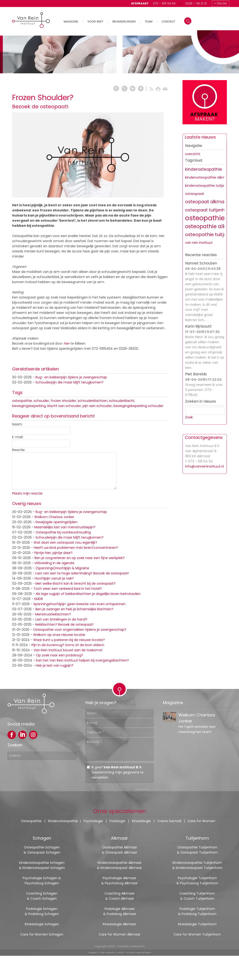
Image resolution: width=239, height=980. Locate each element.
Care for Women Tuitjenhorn (197, 934)
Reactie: (19, 450)
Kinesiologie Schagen (42, 924)
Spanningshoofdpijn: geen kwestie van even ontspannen (79, 604)
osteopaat (195, 194)
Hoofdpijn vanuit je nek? (54, 578)
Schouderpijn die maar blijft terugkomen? (69, 382)
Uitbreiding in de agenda (54, 563)
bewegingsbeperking (29, 406)
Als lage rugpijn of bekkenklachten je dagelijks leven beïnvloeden (88, 594)
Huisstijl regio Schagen (139, 953)
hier (67, 343)
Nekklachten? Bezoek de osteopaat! (64, 624)
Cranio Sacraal (169, 821)
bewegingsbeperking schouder (138, 406)
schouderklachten (93, 401)
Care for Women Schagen (42, 934)
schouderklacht (122, 401)
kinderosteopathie (204, 169)
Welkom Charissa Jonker (54, 517)
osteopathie (22, 401)
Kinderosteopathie (63, 821)
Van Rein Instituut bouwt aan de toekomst (68, 650)
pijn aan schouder (97, 406)
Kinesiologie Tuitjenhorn (197, 924)
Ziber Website (107, 953)
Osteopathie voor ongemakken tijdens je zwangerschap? (80, 630)
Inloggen (93, 953)
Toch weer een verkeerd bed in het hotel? (68, 589)
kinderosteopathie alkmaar (208, 177)
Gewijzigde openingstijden (56, 522)
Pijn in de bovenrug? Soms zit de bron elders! (68, 645)
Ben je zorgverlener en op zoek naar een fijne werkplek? (80, 558)
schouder (41, 401)
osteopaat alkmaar (207, 202)
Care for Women (201, 821)
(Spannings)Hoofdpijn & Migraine (62, 568)
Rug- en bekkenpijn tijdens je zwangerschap (71, 377)
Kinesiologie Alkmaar (119, 924)
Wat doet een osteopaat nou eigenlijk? (65, 543)
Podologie (117, 821)
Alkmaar (119, 838)
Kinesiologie (141, 821)
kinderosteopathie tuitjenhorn (209, 186)
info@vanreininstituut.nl (204, 466)
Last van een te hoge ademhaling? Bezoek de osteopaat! (82, 573)
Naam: (17, 424)
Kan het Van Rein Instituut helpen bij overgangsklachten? (82, 660)
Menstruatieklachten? (53, 614)
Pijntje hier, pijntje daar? (53, 553)
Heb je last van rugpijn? (54, 665)
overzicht (193, 154)
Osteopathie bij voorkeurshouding (63, 532)
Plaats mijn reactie (27, 493)
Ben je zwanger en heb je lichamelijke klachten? (74, 609)
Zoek (189, 417)
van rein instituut (199, 243)
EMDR (39, 599)
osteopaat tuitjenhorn (208, 210)
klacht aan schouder (64, 406)
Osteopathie (31, 821)
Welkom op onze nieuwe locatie (59, 635)
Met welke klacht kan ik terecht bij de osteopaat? (76, 583)
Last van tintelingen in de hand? (61, 619)
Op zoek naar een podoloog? (60, 655)
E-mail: (18, 437)
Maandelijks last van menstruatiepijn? (65, 527)
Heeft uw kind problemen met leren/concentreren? (76, 548)
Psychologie (93, 821)
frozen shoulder (63, 401)
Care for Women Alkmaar (120, 934)
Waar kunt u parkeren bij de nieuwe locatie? (69, 640)
